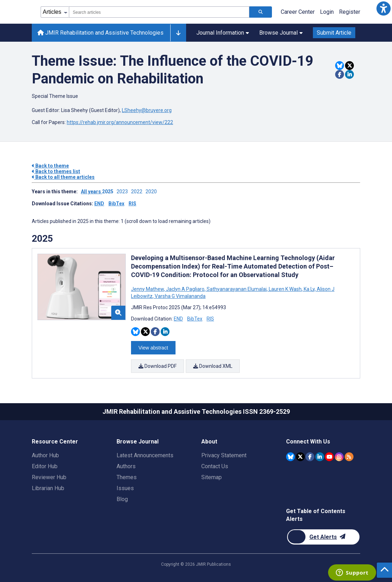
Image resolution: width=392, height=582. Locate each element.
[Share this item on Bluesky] (340, 66)
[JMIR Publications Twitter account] (300, 456)
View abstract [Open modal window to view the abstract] (153, 348)
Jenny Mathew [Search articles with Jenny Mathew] (148, 289)
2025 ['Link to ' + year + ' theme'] (109, 192)
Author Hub (45, 455)
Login (327, 12)
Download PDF (158, 366)
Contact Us (215, 466)
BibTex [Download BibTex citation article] (195, 319)
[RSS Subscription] (349, 456)
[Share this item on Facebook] (340, 74)
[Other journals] (178, 33)
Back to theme (50, 166)
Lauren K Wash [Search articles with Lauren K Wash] (285, 289)
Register (350, 12)
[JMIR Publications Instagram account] (339, 456)
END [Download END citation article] (178, 319)
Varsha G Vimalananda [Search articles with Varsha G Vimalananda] (180, 296)
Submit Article (334, 33)
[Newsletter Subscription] (323, 537)
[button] (384, 8)
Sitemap (212, 477)
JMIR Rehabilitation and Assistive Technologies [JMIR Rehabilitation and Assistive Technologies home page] (100, 33)
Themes (127, 477)
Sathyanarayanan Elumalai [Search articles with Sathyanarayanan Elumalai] (237, 289)
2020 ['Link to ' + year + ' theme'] (152, 192)
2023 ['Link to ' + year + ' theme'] (124, 192)
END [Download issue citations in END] (99, 204)
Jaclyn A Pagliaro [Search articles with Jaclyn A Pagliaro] (185, 289)
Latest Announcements (145, 455)
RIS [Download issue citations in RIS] (132, 204)
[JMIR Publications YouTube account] (329, 456)
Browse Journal (281, 33)
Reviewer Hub (49, 477)
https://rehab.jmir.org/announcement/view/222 (120, 122)
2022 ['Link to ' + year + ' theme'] (138, 192)
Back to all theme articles (63, 177)
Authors (126, 466)
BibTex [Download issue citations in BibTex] (116, 204)
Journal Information (223, 33)
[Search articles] (261, 12)
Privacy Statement (224, 455)
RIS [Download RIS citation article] (210, 319)
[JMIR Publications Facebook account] (310, 456)
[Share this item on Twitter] (349, 66)
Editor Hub (45, 466)
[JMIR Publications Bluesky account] (290, 456)
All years (91, 192)
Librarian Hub (48, 488)
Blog (122, 499)
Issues (125, 488)
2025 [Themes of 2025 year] (42, 239)
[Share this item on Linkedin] (349, 74)
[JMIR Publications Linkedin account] (320, 456)
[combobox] (159, 12)
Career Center (298, 12)
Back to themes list (56, 171)
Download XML (213, 366)
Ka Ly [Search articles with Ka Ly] (309, 289)
